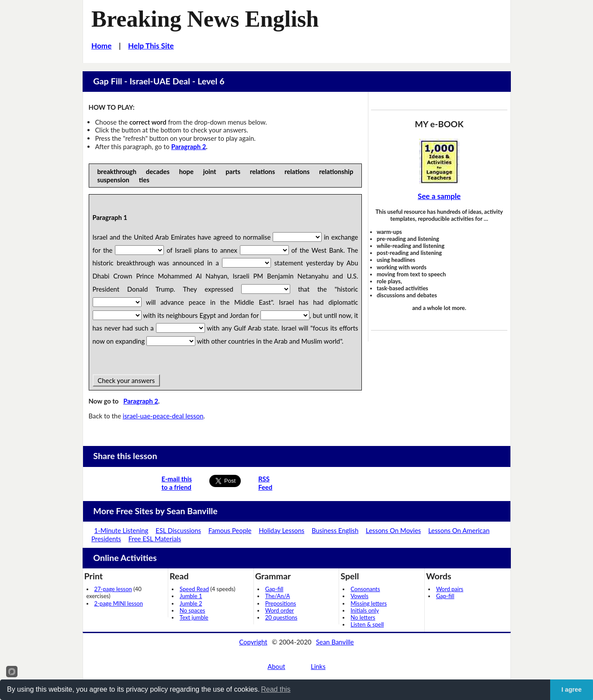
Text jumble (194, 617)
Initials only (365, 610)
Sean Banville (335, 642)
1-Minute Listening (121, 530)
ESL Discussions (178, 530)
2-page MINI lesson (119, 603)
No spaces (192, 610)
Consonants (365, 589)
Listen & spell (367, 624)
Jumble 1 (191, 596)
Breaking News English (205, 19)
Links (318, 666)
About (276, 666)
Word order (280, 610)
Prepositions (281, 603)
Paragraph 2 (189, 146)
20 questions (281, 617)
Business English (335, 530)
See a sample (439, 196)
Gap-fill (274, 589)
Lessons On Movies (393, 530)
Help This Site (151, 46)
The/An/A (278, 596)
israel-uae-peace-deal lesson (163, 416)
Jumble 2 (191, 603)
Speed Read (194, 589)
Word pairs (450, 589)
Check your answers (126, 380)
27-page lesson (113, 589)
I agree (572, 690)
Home (101, 46)
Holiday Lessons (281, 530)
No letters (363, 617)
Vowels (359, 596)
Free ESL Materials (155, 539)
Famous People (230, 530)
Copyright (253, 642)
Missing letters (369, 603)
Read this (276, 689)
